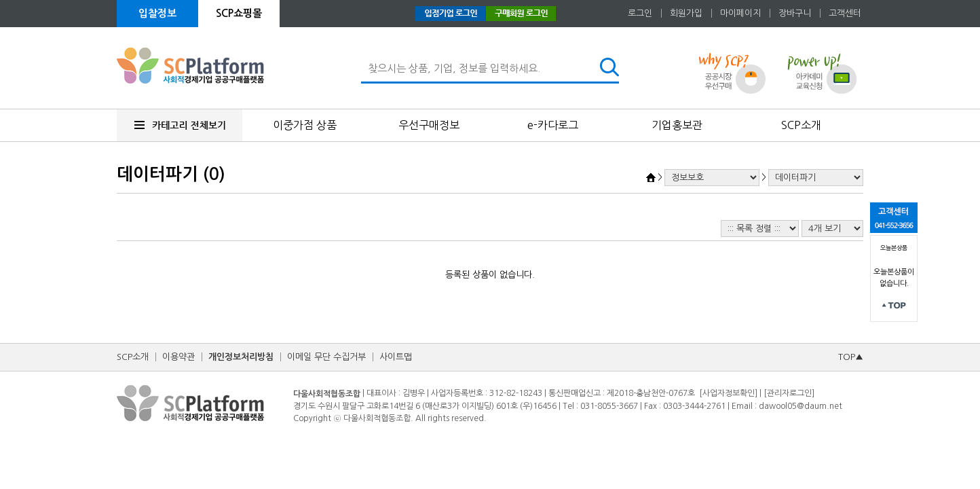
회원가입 (686, 13)
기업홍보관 (677, 125)
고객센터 (845, 13)
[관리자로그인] (789, 393)
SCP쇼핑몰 (239, 13)
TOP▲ (851, 357)
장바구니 (795, 13)
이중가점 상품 (305, 125)
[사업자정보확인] (728, 393)
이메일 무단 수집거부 (326, 357)
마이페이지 (740, 13)
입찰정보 (157, 13)
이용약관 (178, 357)
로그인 (640, 13)
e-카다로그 (553, 125)
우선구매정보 (429, 125)
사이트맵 (396, 357)
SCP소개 (801, 125)
